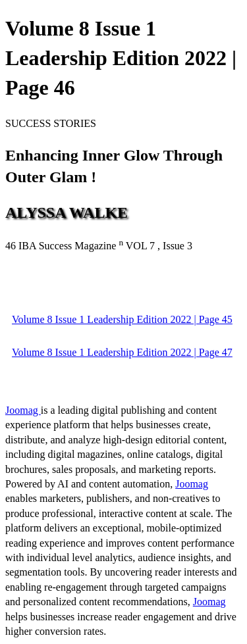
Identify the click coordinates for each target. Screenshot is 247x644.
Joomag (23, 410)
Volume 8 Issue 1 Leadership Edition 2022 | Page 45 (122, 319)
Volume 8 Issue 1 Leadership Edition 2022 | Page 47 (122, 352)
